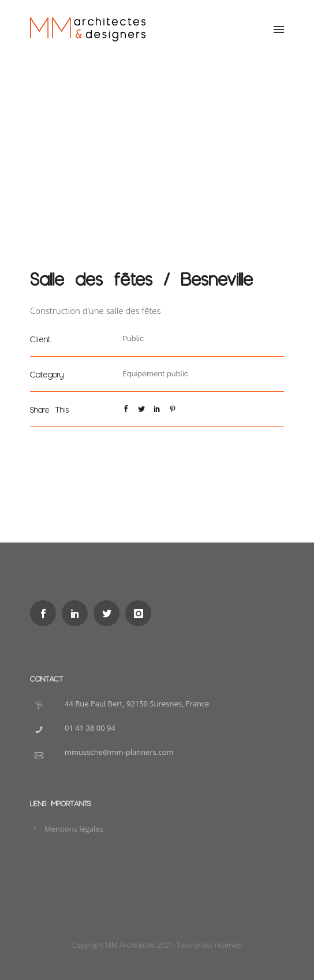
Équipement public (155, 374)
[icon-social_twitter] (109, 613)
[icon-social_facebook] (46, 613)
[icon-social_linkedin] (78, 613)
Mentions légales (74, 829)
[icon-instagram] (141, 613)
